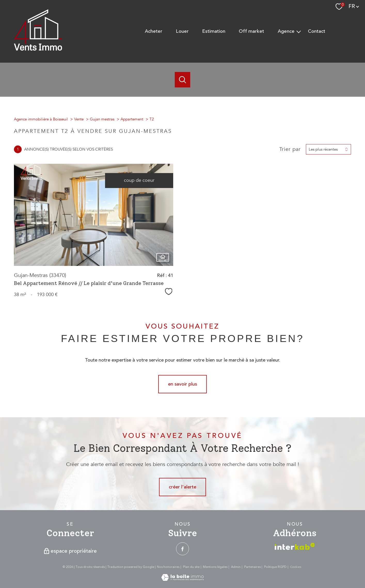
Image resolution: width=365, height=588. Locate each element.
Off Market (251, 31)
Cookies (296, 567)
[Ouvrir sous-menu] (299, 31)
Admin (236, 567)
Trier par (290, 149)
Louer (182, 31)
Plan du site (191, 567)
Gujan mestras (102, 119)
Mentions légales (215, 567)
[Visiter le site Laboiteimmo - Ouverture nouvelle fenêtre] (182, 579)
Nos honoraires (168, 567)
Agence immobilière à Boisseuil (41, 119)
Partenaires (252, 567)
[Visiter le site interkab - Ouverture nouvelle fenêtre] (295, 546)
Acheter (154, 31)
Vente (79, 119)
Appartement (132, 119)
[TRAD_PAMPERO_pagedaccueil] (38, 49)
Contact (317, 31)
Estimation (214, 31)
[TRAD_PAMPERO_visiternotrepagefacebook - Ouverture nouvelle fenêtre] (182, 549)
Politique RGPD (275, 567)
